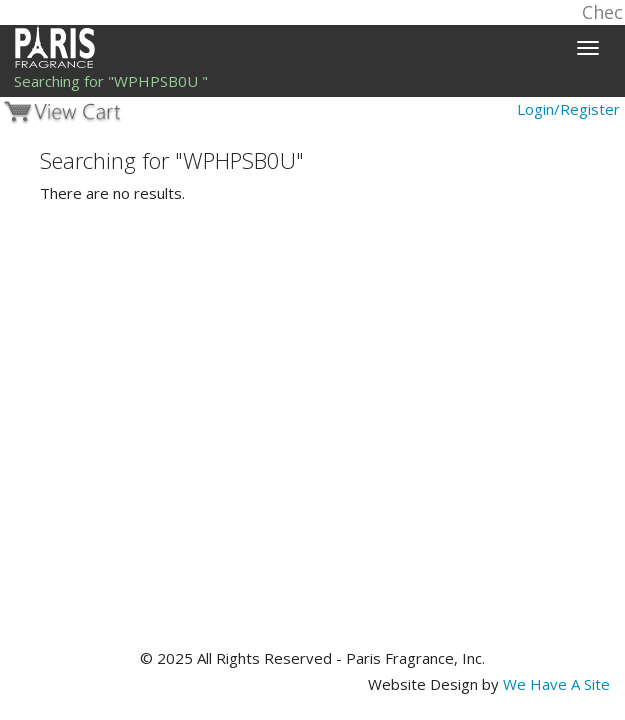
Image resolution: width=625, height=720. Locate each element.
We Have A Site (556, 684)
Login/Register (568, 109)
